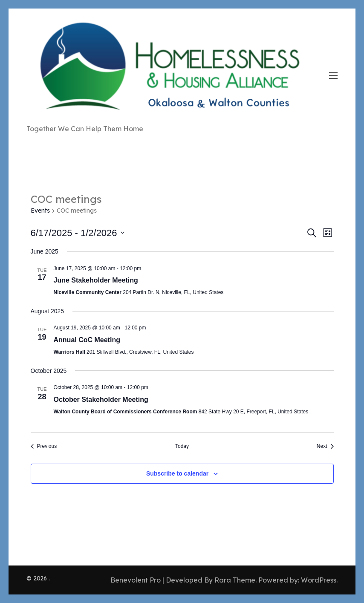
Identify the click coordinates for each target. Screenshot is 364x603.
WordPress (319, 580)
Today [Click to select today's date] (182, 446)
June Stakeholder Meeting (96, 280)
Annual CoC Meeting (87, 340)
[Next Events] (325, 446)
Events (40, 211)
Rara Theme (235, 580)
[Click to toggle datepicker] (78, 233)
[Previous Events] (44, 446)
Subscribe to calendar (177, 473)
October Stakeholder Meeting (101, 400)
